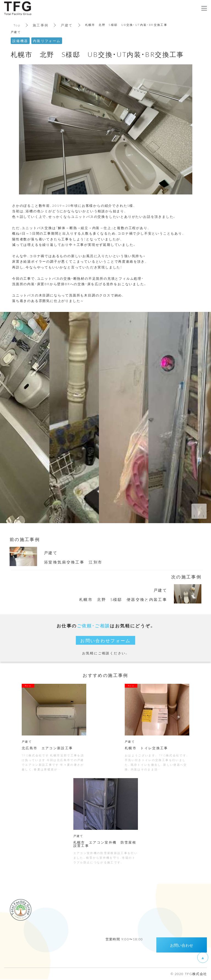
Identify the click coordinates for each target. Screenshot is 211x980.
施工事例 (41, 25)
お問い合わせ (182, 946)
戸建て (67, 25)
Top (17, 25)
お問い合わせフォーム (105, 640)
